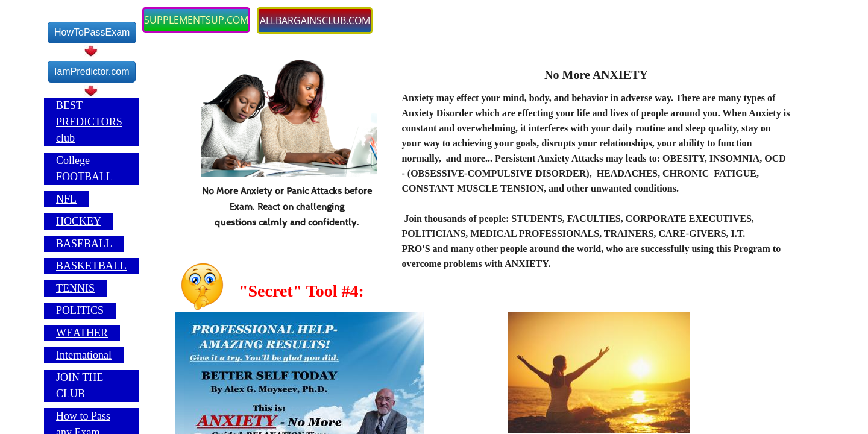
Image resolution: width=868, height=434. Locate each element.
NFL (66, 199)
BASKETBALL (91, 266)
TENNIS (75, 288)
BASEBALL (84, 244)
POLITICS (80, 310)
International (84, 355)
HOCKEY (79, 221)
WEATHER (82, 333)
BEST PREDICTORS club (89, 122)
